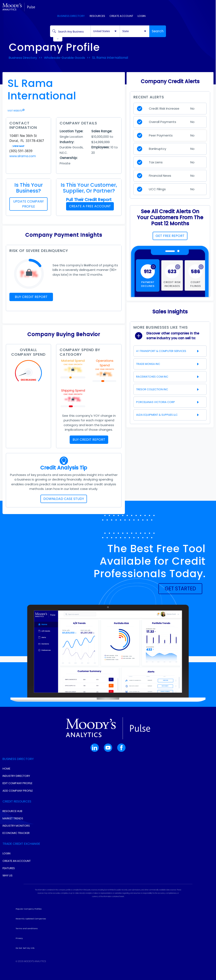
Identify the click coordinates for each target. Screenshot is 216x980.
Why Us (8, 875)
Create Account (121, 16)
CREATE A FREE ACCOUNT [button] (90, 206)
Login (142, 16)
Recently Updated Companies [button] (31, 919)
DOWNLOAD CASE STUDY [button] (64, 499)
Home (6, 769)
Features (9, 868)
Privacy (19, 938)
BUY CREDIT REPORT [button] (31, 297)
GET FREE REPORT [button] (170, 236)
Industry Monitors (16, 826)
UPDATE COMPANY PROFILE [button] (28, 204)
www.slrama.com (23, 156)
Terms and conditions (27, 928)
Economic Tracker (16, 833)
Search (158, 31)
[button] (180, 589)
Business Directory (71, 16)
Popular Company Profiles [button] (29, 909)
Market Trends (13, 818)
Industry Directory (16, 776)
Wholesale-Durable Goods (65, 58)
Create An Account (17, 861)
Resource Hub (12, 811)
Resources (97, 16)
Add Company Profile (18, 791)
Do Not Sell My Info (25, 948)
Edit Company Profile (17, 783)
